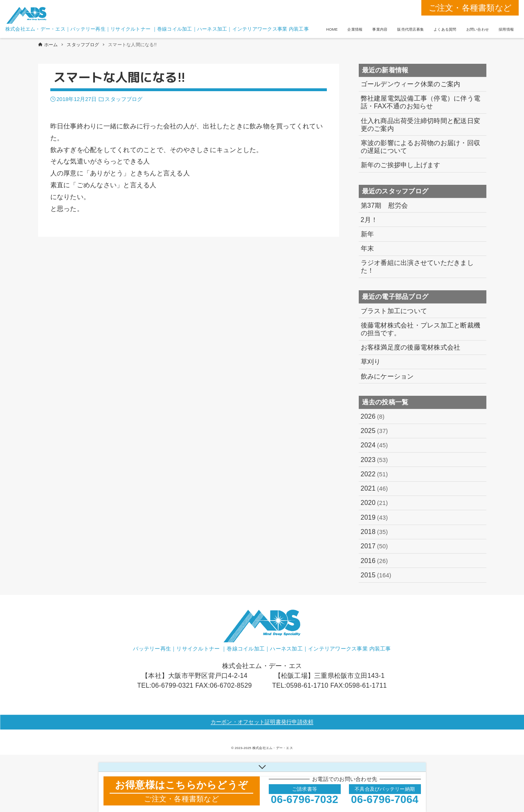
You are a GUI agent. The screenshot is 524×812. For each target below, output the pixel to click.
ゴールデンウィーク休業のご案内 (411, 84)
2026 (373, 417)
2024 (374, 445)
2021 (374, 489)
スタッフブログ (124, 99)
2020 (374, 503)
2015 (376, 575)
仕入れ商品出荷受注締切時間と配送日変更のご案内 (421, 125)
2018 (374, 532)
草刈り (371, 362)
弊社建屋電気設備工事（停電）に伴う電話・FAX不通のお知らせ (421, 102)
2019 (374, 518)
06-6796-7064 (385, 799)
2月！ (369, 220)
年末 (368, 248)
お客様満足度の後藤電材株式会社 (411, 347)
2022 (374, 474)
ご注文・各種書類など (470, 8)
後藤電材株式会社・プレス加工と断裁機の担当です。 (421, 329)
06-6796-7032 (305, 799)
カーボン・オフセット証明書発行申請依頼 (262, 722)
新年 (368, 234)
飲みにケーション (387, 376)
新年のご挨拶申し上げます (401, 165)
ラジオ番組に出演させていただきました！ (417, 267)
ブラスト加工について (394, 311)
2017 (374, 546)
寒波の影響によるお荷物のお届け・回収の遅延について (421, 147)
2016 (374, 561)
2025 (374, 431)
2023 (374, 460)
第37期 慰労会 (385, 205)
